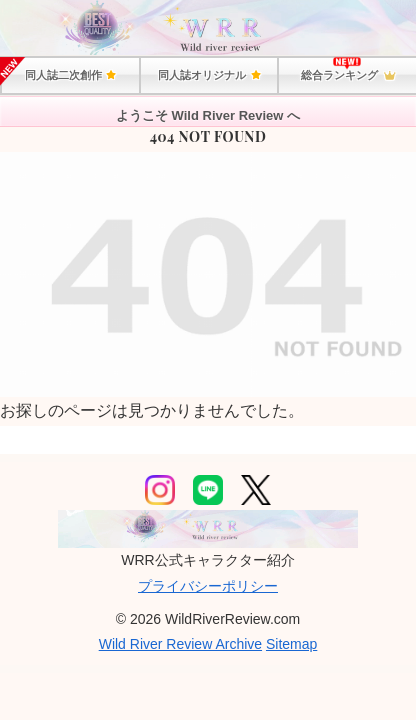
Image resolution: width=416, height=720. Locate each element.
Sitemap (291, 644)
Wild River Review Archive (180, 644)
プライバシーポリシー (208, 586)
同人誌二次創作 (70, 75)
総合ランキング (348, 76)
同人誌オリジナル (208, 75)
